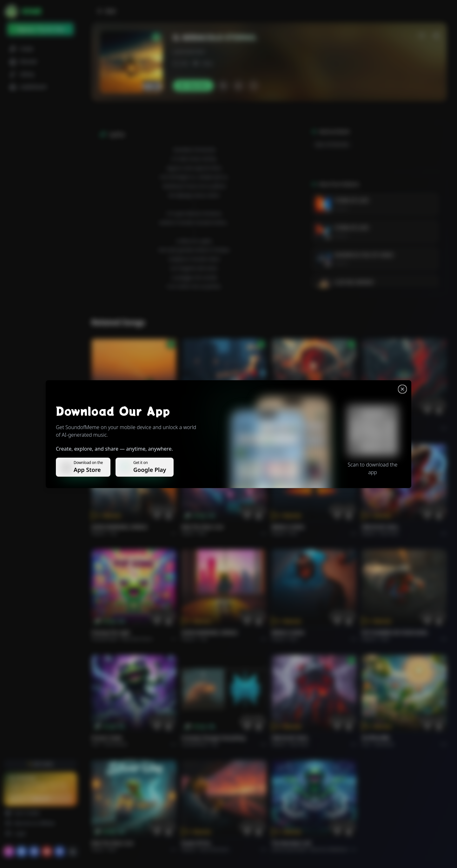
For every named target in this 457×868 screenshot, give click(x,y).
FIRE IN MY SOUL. (381, 527)
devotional (384, 744)
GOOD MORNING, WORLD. (120, 527)
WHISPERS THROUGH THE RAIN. (216, 422)
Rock (202, 533)
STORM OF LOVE (351, 200)
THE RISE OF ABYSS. (293, 422)
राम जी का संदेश (376, 738)
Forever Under (107, 738)
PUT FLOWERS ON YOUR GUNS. (395, 633)
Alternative (210, 428)
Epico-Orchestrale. (333, 144)
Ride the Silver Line (202, 527)
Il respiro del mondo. (115, 422)
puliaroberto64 (189, 52)
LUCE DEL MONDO (354, 282)
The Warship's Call (291, 843)
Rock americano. (215, 849)
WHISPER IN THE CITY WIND (364, 255)
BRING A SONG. (288, 527)
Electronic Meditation (329, 849)
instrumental (116, 744)
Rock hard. (389, 533)
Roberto (341, 209)
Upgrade (40, 798)
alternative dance (137, 639)
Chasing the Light (111, 633)
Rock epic (298, 428)
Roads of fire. (196, 843)
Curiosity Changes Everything (213, 738)
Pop (114, 533)
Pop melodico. (123, 428)
